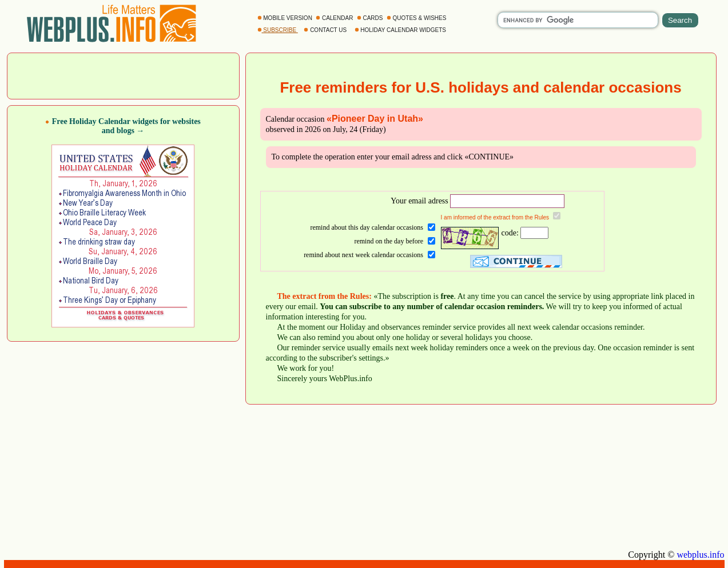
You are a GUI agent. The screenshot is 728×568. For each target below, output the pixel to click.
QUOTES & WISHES (417, 18)
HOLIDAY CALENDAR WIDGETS (401, 30)
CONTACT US (326, 30)
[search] (578, 20)
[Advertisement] (123, 75)
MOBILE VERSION (286, 18)
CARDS (371, 18)
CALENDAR (335, 18)
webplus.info (700, 555)
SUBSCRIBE (278, 30)
